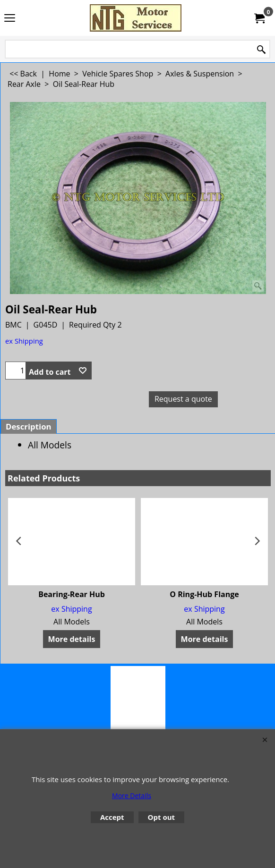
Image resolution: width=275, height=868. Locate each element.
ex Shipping (24, 341)
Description (29, 426)
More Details (132, 796)
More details (72, 639)
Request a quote (183, 399)
